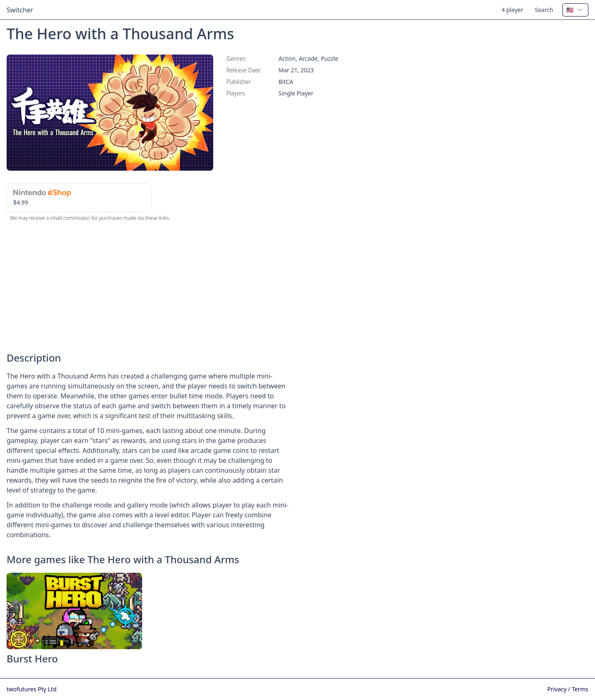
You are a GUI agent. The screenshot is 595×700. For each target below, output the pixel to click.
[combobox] (575, 10)
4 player (513, 10)
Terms (580, 689)
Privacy (558, 689)
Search (544, 10)
